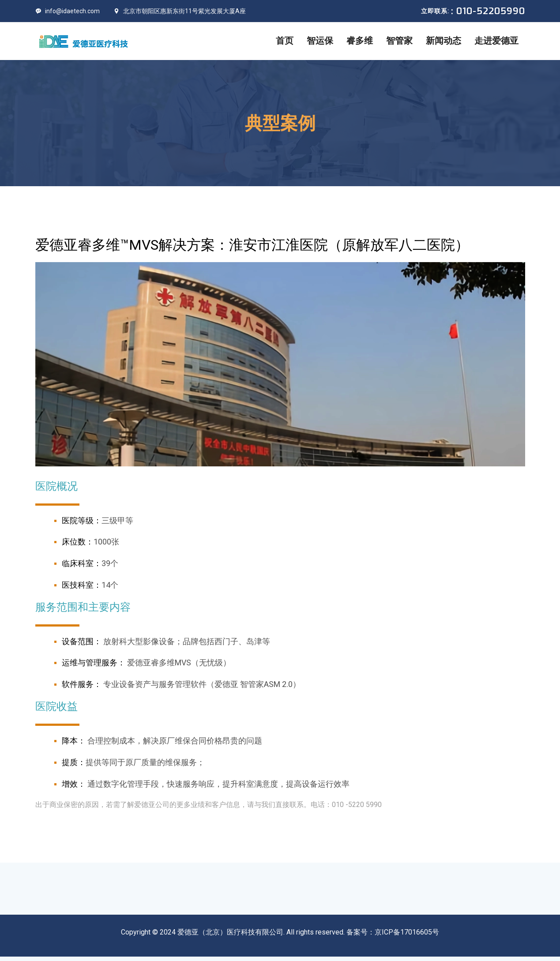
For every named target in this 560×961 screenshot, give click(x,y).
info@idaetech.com (68, 11)
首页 (285, 41)
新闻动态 (443, 41)
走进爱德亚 (496, 41)
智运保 (320, 41)
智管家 (399, 41)
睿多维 (360, 41)
